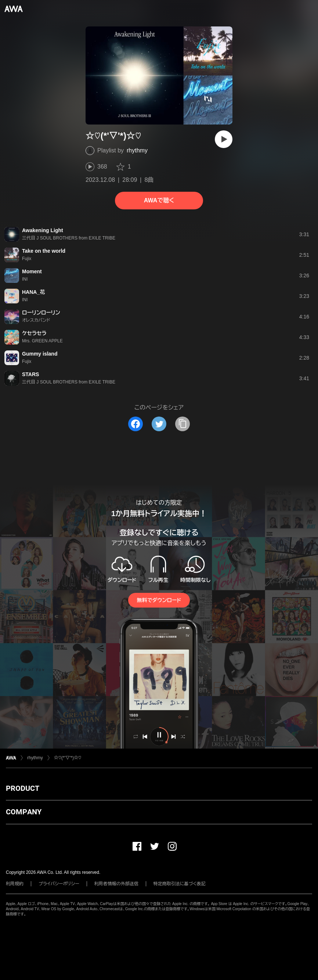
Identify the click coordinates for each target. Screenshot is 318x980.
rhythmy (137, 150)
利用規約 (15, 884)
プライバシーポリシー (59, 884)
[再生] (224, 139)
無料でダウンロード (159, 600)
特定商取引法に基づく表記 (180, 884)
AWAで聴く (159, 200)
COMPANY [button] (24, 812)
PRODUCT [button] (23, 788)
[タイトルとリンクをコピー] (183, 424)
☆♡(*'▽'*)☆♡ (68, 758)
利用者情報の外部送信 (116, 884)
